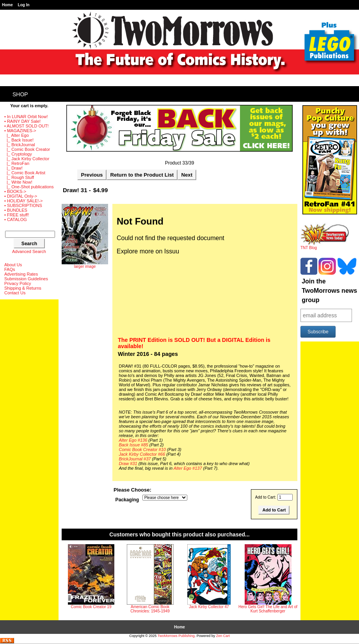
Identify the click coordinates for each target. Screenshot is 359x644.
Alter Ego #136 (133, 440)
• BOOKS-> (15, 191)
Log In (24, 5)
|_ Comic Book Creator (27, 149)
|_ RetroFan (17, 163)
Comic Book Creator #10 (142, 449)
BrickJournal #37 (135, 459)
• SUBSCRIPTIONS (23, 205)
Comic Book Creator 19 (91, 607)
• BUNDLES (16, 210)
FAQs (10, 269)
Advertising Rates (21, 274)
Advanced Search (29, 251)
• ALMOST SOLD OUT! (27, 126)
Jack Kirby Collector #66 (142, 454)
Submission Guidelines (26, 279)
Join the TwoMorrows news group (329, 291)
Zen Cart (223, 636)
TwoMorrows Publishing (176, 636)
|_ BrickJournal (20, 145)
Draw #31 (128, 464)
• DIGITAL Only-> (21, 196)
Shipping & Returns (23, 288)
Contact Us (15, 293)
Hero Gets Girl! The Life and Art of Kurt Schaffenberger (268, 609)
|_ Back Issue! (19, 140)
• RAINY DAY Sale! (22, 121)
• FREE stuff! (17, 215)
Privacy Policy (18, 283)
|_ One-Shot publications (29, 187)
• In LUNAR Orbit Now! (26, 117)
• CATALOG (16, 219)
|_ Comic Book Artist (25, 173)
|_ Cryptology (18, 154)
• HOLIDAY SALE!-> (24, 201)
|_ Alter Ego (17, 135)
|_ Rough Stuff (19, 177)
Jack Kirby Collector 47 (209, 607)
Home (7, 5)
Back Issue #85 (134, 445)
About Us (13, 265)
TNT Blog (325, 246)
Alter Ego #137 (188, 468)
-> (20, 131)
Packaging (127, 500)
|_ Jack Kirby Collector (27, 159)
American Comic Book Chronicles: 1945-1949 (150, 609)
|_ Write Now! (18, 182)
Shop (20, 94)
